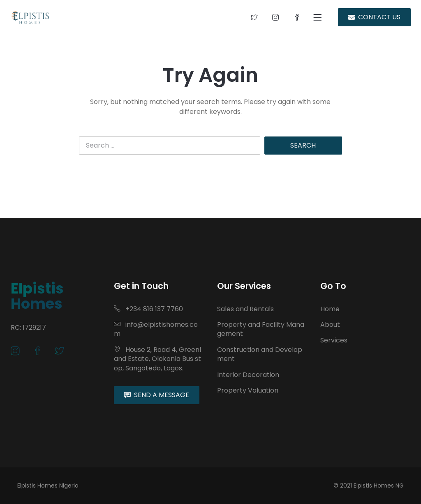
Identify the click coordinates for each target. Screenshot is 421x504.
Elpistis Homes (37, 296)
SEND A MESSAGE (157, 395)
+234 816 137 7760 (148, 309)
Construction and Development (260, 354)
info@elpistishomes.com (156, 329)
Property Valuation (248, 390)
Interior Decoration (248, 375)
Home (330, 309)
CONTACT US (374, 17)
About (330, 325)
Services (334, 340)
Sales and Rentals (245, 309)
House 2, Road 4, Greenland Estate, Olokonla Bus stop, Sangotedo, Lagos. (157, 359)
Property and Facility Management (261, 329)
